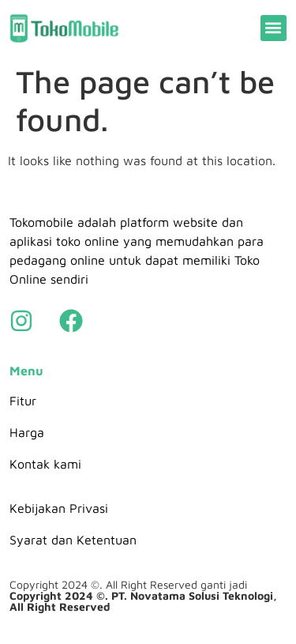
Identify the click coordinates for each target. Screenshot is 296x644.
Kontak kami (45, 464)
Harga (27, 432)
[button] (274, 28)
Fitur (23, 401)
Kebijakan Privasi (59, 508)
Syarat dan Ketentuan (73, 540)
